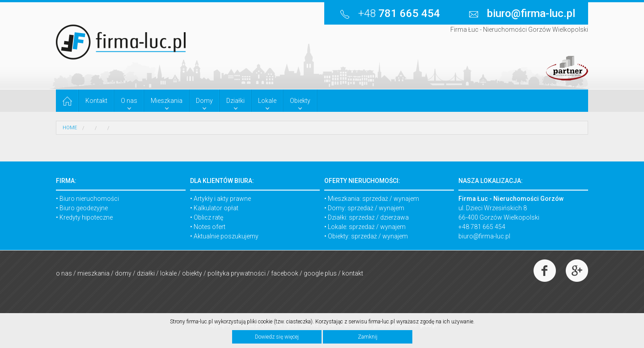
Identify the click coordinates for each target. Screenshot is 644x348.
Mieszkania (93, 273)
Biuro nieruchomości (89, 199)
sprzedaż (375, 199)
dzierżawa (394, 217)
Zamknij (368, 337)
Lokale (168, 273)
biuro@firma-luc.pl (484, 236)
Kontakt (353, 273)
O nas (64, 273)
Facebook (285, 273)
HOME (70, 128)
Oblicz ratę (208, 217)
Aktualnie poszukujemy (226, 236)
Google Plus (320, 273)
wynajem (406, 199)
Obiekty (192, 273)
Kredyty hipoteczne (86, 217)
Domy (123, 273)
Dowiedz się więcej (277, 337)
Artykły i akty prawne (222, 199)
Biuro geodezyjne (84, 208)
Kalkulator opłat (216, 208)
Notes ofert (210, 227)
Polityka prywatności (237, 273)
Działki (146, 273)
